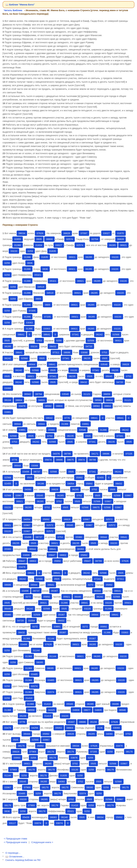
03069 (116, 728)
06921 (123, 245)
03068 (84, 352)
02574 (70, 239)
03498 (26, 472)
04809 (98, 710)
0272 (91, 585)
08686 (67, 352)
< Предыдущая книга (15, 842)
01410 (29, 698)
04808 (76, 710)
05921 (67, 597)
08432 (53, 346)
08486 (115, 704)
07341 (75, 334)
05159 (93, 722)
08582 (98, 400)
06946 (122, 710)
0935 (39, 239)
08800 (49, 239)
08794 (39, 394)
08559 (31, 710)
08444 (27, 734)
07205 (32, 311)
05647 (52, 555)
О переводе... (13, 853)
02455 (100, 477)
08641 (21, 334)
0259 (30, 251)
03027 (106, 233)
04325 (51, 710)
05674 (48, 460)
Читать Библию (13, 10)
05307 (71, 722)
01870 (121, 233)
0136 (100, 728)
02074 (34, 686)
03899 (26, 555)
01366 (18, 245)
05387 (54, 591)
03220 (14, 251)
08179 (21, 746)
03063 (29, 323)
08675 (70, 460)
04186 (41, 484)
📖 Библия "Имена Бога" (20, 5)
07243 (97, 579)
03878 (74, 758)
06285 (112, 245)
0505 (7, 340)
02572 (109, 519)
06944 (32, 364)
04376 (56, 454)
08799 (67, 454)
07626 (40, 233)
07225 (129, 454)
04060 (28, 489)
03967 (19, 495)
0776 (67, 418)
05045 (109, 376)
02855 (18, 239)
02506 (91, 340)
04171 (95, 454)
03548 (104, 364)
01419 (48, 716)
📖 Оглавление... (15, 856)
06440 (78, 597)
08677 (87, 710)
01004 (32, 620)
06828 (67, 233)
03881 (8, 412)
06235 (87, 358)
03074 (38, 823)
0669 (38, 299)
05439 (26, 817)
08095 (40, 662)
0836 (30, 263)
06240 (64, 817)
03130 (75, 770)
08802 (63, 555)
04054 (71, 484)
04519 (41, 287)
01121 (87, 394)
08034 (22, 233)
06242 (99, 334)
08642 (49, 418)
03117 (12, 823)
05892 (79, 477)
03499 (24, 644)
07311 (56, 352)
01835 (53, 251)
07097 (84, 233)
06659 (107, 394)
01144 (51, 638)
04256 (35, 728)
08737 (37, 472)
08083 (53, 817)
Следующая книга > (42, 842)
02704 (95, 239)
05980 (51, 430)
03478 (22, 406)
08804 (19, 400)
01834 (39, 245)
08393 (81, 549)
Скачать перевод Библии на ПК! (23, 860)
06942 (28, 394)
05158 (23, 716)
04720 (89, 346)
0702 (94, 489)
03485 (34, 674)
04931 (42, 400)
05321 (38, 275)
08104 (8, 400)
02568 (116, 334)
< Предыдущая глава (15, 839)
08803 (70, 728)
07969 (33, 752)
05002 (59, 728)
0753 (39, 340)
